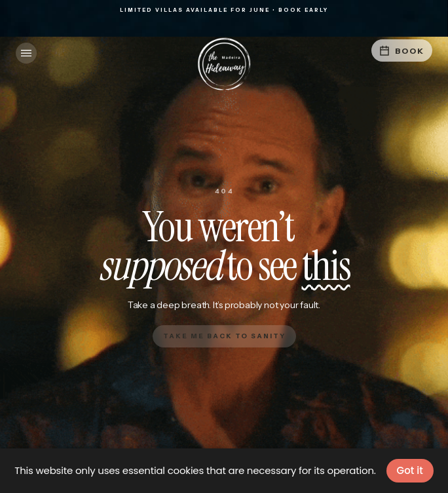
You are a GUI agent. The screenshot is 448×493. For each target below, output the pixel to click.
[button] (26, 53)
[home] (224, 64)
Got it (410, 470)
